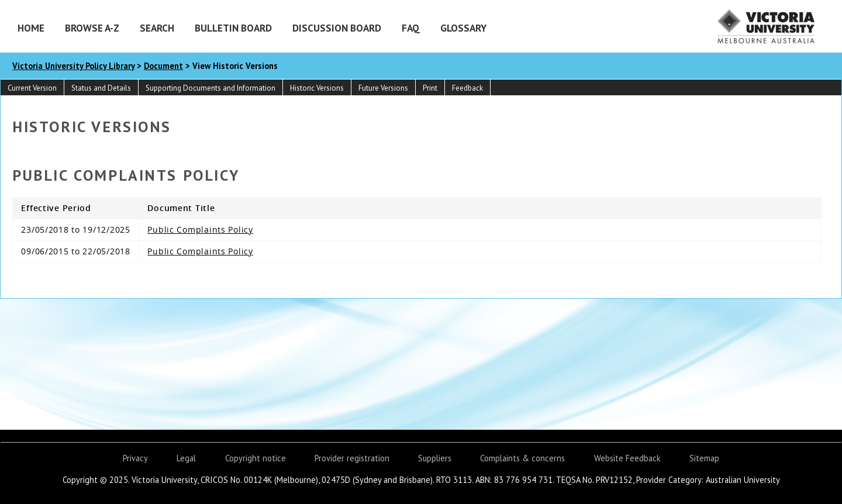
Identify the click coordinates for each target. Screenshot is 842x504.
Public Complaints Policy (200, 229)
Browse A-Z (92, 28)
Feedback (467, 88)
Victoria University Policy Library (73, 66)
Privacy (135, 458)
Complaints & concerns (522, 458)
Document (163, 66)
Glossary (463, 28)
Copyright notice (256, 458)
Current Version (32, 88)
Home (31, 28)
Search (157, 28)
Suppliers (435, 458)
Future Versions (383, 88)
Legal (186, 458)
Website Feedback (627, 458)
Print (430, 88)
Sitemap (704, 458)
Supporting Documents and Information (210, 88)
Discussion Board (337, 28)
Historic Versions (317, 88)
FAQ (411, 28)
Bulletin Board (233, 28)
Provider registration (352, 458)
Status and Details (101, 88)
